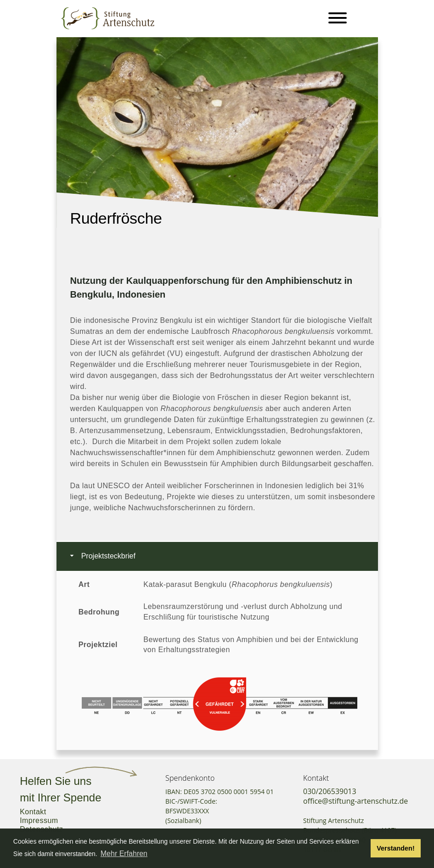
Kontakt (33, 812)
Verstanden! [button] (395, 848)
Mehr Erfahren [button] (124, 854)
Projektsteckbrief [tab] (102, 556)
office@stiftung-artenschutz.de (355, 801)
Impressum (39, 820)
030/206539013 (330, 791)
